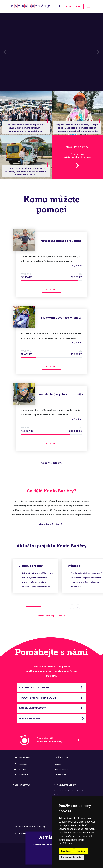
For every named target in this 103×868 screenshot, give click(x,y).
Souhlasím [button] (66, 851)
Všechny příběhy (52, 462)
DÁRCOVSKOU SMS (51, 718)
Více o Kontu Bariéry (52, 524)
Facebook (20, 764)
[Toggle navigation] (89, 6)
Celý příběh (76, 265)
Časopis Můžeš (61, 774)
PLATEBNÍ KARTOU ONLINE (51, 687)
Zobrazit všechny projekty (51, 615)
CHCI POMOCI (52, 289)
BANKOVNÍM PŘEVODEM (51, 708)
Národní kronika (61, 769)
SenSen (58, 764)
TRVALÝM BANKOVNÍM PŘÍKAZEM (51, 697)
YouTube (20, 769)
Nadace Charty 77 (22, 784)
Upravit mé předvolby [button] (71, 857)
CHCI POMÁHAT (74, 6)
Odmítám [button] (81, 851)
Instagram (21, 774)
